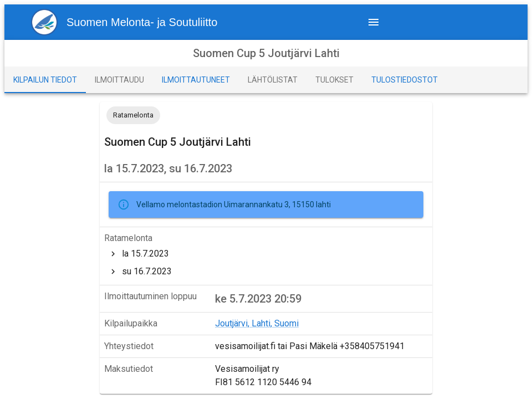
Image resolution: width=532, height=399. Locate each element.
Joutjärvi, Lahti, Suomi (257, 323)
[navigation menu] (374, 22)
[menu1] (129, 22)
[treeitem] (266, 254)
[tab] (45, 80)
